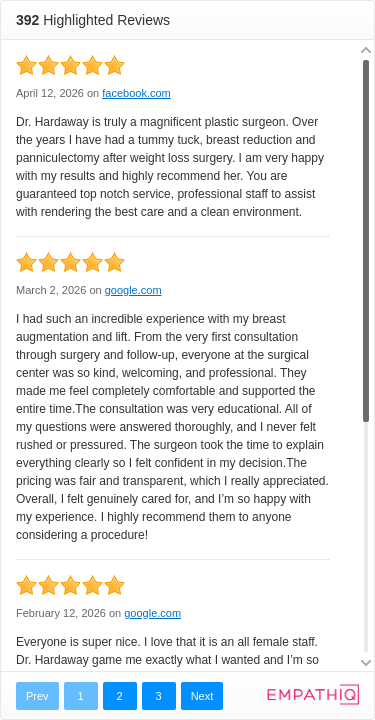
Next (202, 696)
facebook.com (136, 93)
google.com (133, 290)
